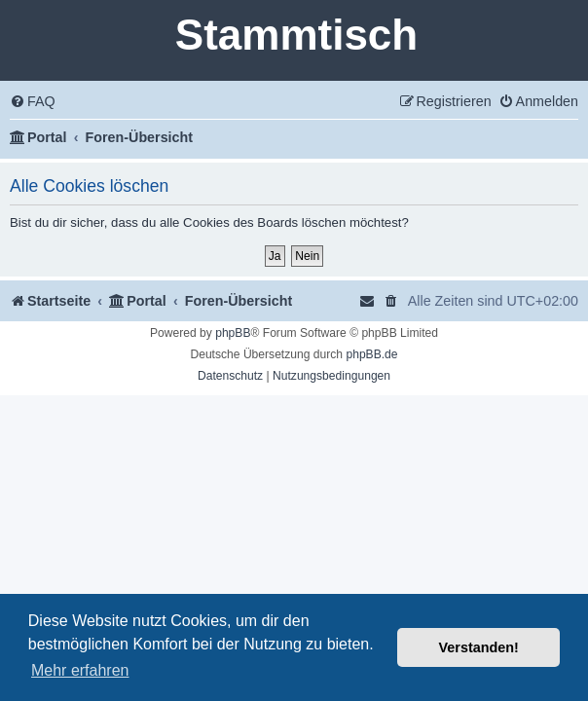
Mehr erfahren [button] (80, 670)
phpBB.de (371, 354)
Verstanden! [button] (479, 647)
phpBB (233, 333)
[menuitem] (33, 102)
